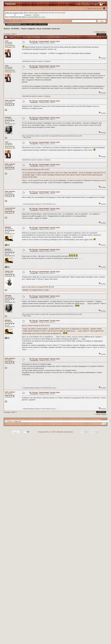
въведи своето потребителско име (40, 13)
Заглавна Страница (14, 24)
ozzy (7, 41)
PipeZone (7, 29)
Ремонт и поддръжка (28, 29)
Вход (35, 24)
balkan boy (9, 271)
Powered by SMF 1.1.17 (45, 432)
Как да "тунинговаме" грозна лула (48, 29)
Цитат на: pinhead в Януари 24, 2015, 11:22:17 (36, 170)
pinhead (8, 117)
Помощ (24, 24)
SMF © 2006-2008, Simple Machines (63, 432)
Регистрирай (42, 24)
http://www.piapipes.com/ (37, 76)
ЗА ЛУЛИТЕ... (16, 29)
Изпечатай (102, 34)
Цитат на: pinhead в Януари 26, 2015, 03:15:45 (36, 326)
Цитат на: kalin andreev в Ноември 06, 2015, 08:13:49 (38, 287)
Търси (30, 24)
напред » (103, 32)
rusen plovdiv (10, 208)
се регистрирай (60, 13)
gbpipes (8, 227)
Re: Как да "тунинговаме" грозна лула (45, 41)
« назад (96, 32)
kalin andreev (10, 100)
